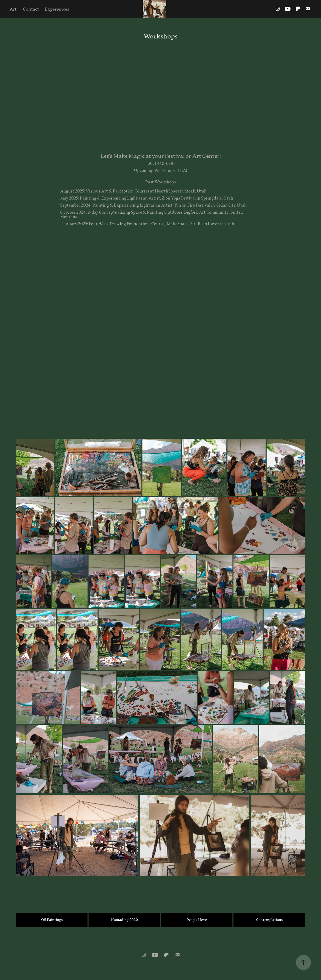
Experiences (57, 9)
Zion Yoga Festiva (178, 198)
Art (13, 9)
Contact (31, 9)
